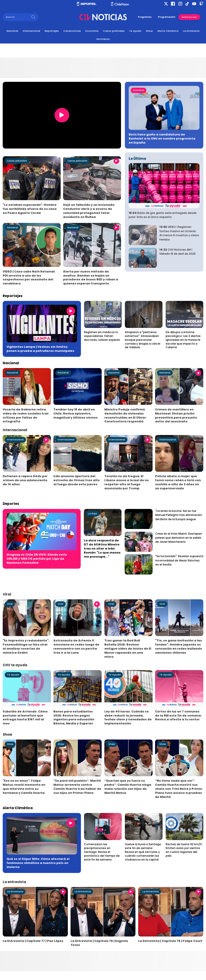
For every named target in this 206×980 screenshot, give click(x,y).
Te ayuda (135, 31)
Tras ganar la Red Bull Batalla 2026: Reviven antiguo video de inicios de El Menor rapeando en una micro (128, 649)
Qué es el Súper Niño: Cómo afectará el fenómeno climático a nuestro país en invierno (38, 863)
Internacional (31, 31)
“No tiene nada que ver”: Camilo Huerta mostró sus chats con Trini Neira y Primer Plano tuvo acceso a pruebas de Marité (179, 789)
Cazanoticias (72, 31)
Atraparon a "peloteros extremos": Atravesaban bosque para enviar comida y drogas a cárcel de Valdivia (143, 340)
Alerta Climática (168, 31)
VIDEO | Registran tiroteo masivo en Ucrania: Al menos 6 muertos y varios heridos (179, 233)
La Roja (92, 514)
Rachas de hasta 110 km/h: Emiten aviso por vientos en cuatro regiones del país (184, 850)
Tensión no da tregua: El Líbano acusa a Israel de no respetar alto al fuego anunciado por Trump (127, 482)
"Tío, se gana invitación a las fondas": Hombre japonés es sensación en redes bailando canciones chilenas (179, 647)
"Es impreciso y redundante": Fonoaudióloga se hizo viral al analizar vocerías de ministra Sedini (26, 647)
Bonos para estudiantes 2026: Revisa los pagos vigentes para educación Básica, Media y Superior (74, 718)
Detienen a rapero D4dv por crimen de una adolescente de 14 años (25, 480)
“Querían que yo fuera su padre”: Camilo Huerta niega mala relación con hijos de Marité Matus (128, 787)
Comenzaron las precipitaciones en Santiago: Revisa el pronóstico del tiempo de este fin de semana (102, 852)
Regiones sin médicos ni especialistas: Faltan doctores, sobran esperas (102, 336)
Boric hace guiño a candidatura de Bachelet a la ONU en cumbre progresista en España (162, 139)
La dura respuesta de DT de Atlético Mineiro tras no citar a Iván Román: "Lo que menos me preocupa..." (102, 548)
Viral (10, 604)
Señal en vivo (189, 17)
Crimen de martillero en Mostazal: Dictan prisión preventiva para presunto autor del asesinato (176, 416)
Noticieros (103, 39)
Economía (92, 31)
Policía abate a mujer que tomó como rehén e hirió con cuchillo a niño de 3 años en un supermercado (178, 482)
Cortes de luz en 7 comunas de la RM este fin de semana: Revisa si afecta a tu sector (178, 716)
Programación (167, 17)
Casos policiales (114, 31)
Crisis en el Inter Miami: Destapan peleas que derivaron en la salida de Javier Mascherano (179, 538)
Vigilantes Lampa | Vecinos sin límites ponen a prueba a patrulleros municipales (40, 349)
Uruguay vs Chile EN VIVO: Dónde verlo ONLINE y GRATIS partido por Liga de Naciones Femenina (37, 559)
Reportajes (52, 31)
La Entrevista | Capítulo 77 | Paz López (33, 941)
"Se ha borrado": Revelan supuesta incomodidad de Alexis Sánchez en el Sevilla (179, 560)
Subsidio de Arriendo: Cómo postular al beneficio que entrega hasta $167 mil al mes (25, 718)
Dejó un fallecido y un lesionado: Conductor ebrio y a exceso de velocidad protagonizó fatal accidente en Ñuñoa (89, 211)
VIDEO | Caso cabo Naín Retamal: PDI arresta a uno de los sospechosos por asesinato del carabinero (29, 278)
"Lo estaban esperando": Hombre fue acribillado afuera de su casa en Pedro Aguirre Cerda (30, 209)
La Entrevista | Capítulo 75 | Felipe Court (170, 941)
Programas (145, 17)
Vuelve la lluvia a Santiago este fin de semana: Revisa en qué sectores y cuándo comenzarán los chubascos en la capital (143, 852)
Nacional (12, 31)
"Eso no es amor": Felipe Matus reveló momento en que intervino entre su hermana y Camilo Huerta (24, 787)
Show (149, 31)
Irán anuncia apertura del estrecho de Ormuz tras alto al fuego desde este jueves (77, 480)
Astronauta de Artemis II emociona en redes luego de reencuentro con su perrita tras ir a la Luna (76, 647)
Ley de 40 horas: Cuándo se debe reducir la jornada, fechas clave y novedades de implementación (128, 718)
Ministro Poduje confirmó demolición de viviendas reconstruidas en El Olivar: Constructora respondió (126, 416)
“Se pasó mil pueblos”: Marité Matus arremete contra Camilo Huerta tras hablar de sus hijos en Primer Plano (77, 787)
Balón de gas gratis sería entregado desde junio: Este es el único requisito (163, 215)
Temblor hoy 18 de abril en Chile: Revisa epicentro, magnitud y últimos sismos (76, 413)
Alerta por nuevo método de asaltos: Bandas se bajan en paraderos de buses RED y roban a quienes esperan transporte (91, 278)
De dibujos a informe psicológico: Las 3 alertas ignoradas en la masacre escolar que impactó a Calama (183, 340)
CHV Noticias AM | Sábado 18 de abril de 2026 (177, 252)
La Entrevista (191, 31)
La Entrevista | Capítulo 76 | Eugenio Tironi (99, 943)
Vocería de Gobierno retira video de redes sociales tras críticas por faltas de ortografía (26, 416)
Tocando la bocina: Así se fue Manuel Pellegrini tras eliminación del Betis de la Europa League (179, 515)
